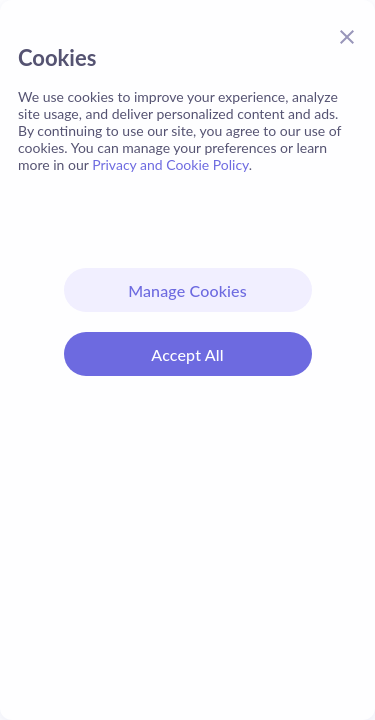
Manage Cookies (187, 290)
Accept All (187, 354)
